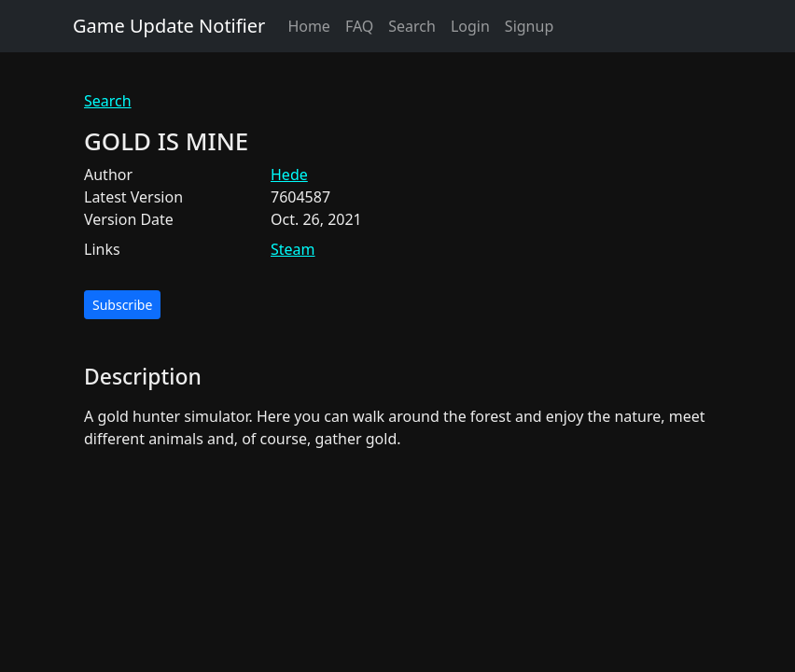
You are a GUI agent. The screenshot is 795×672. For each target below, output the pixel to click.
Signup (529, 26)
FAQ (359, 26)
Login (470, 26)
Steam (293, 249)
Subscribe (122, 305)
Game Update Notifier (169, 26)
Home (309, 26)
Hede (289, 175)
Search (412, 26)
